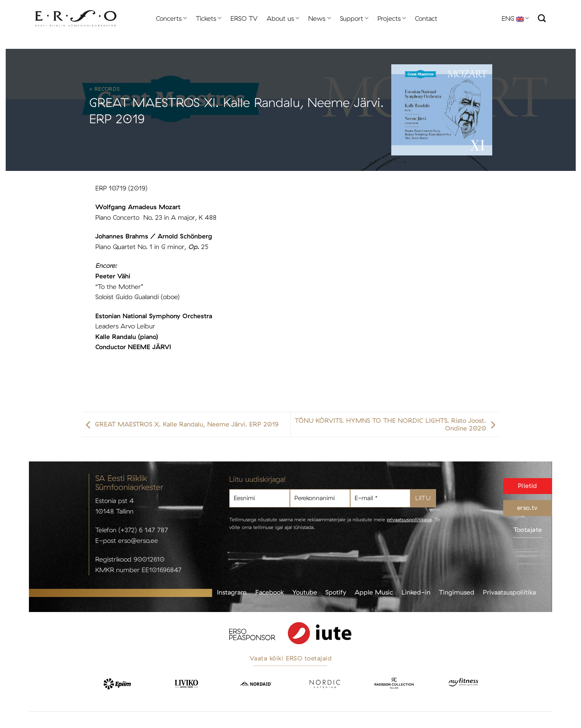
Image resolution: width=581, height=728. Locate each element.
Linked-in (416, 592)
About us (283, 18)
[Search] (542, 18)
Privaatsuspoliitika (509, 592)
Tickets (209, 18)
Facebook (270, 592)
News (319, 18)
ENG (515, 18)
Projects (392, 18)
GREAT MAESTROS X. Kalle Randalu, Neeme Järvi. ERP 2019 (180, 424)
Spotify (336, 592)
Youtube (305, 592)
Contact (426, 18)
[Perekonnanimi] (320, 498)
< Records (105, 89)
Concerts (171, 18)
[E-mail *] (380, 498)
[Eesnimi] (259, 498)
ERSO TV (244, 18)
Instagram (232, 592)
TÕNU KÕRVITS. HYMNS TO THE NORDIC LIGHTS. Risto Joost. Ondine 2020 (397, 424)
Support (354, 18)
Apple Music (374, 592)
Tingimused (457, 592)
